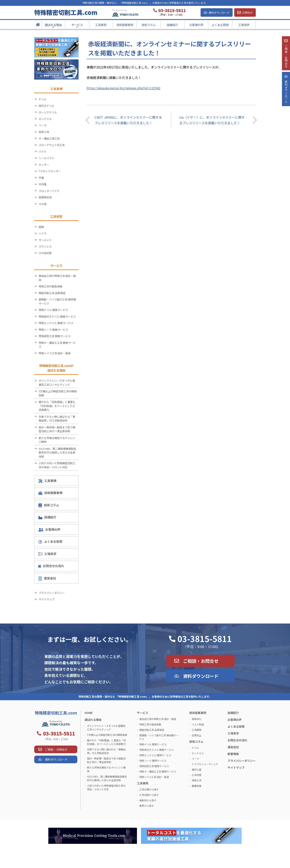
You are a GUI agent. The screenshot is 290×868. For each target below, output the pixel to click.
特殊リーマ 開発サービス (53, 330)
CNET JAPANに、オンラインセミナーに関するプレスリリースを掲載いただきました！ (128, 120)
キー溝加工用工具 (49, 138)
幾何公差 (197, 769)
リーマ (43, 125)
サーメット (45, 240)
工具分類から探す (149, 789)
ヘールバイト (47, 158)
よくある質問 (50, 542)
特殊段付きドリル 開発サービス (57, 316)
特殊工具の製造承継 (50, 286)
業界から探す (147, 806)
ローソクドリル (48, 112)
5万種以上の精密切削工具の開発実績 (58, 393)
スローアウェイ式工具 (52, 145)
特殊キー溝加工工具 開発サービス (57, 345)
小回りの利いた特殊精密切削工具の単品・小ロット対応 (57, 465)
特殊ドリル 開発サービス (53, 310)
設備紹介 (47, 517)
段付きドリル (47, 106)
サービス (143, 713)
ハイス (43, 233)
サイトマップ (47, 599)
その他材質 (45, 253)
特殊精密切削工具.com (66, 12)
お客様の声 (49, 529)
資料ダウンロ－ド (286, 102)
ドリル (43, 99)
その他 (43, 204)
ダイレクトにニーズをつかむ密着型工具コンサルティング (57, 383)
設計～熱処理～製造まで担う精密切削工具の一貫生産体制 (57, 429)
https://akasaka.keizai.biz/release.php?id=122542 (123, 88)
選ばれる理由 (93, 720)
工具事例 (47, 481)
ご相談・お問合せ (201, 661)
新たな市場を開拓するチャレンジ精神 (57, 440)
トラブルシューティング (205, 764)
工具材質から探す (149, 795)
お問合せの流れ (51, 566)
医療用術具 (45, 197)
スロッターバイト (49, 191)
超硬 (41, 227)
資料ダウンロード (219, 13)
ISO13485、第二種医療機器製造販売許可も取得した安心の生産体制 (57, 453)
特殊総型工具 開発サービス (55, 336)
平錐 (41, 178)
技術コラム (49, 505)
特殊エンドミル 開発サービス (56, 323)
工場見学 (47, 554)
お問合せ (248, 13)
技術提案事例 (50, 493)
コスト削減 (198, 724)
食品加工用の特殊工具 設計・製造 (57, 278)
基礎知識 (197, 786)
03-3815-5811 (205, 639)
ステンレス (45, 246)
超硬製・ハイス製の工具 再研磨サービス (57, 301)
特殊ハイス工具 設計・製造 (55, 353)
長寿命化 (197, 719)
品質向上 (197, 735)
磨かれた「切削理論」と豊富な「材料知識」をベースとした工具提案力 (57, 406)
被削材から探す (148, 800)
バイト (43, 152)
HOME (89, 713)
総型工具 (44, 132)
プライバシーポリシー (52, 593)
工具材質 (197, 775)
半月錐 (43, 184)
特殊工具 (197, 780)
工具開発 (197, 730)
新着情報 (233, 754)
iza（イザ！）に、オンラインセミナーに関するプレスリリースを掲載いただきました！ (212, 120)
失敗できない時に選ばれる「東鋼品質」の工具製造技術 (57, 419)
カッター (44, 165)
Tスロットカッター (50, 171)
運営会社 (47, 578)
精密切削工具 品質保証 (52, 293)
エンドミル (45, 119)
